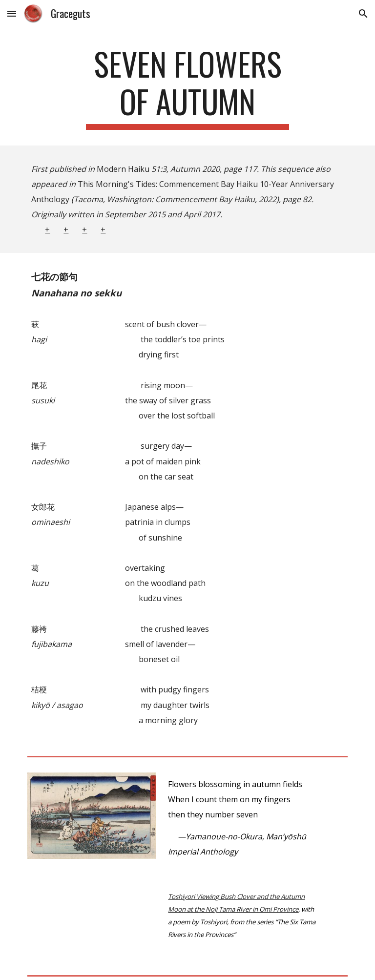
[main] (187, 87)
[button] (12, 13)
